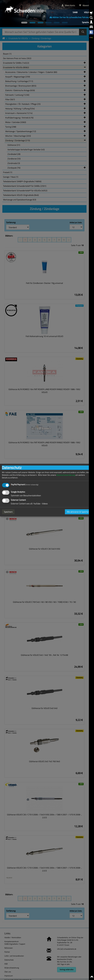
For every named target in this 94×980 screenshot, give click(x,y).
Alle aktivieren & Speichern (78, 512)
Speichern (8, 512)
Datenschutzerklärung (66, 475)
